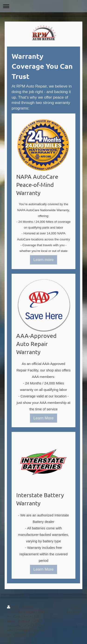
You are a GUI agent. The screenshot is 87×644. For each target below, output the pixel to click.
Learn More (43, 418)
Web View (73, 612)
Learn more (43, 260)
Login (76, 607)
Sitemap (27, 607)
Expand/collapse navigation (43, 6)
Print (13, 607)
